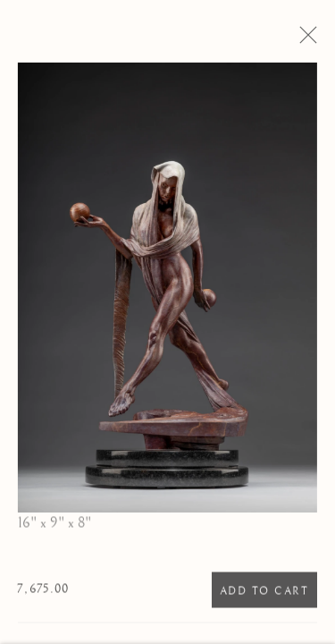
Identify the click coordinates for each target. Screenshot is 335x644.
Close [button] (310, 40)
